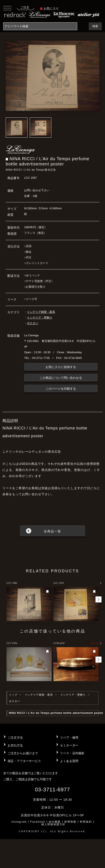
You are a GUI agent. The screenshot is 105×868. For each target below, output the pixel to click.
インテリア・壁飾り (40, 318)
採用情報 (70, 822)
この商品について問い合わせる (61, 378)
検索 (95, 26)
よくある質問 (69, 761)
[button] (98, 599)
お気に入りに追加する (61, 367)
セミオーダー (69, 745)
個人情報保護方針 (53, 824)
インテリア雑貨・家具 (41, 312)
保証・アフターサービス (24, 761)
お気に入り (49, 8)
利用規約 (86, 822)
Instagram (19, 822)
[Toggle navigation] (7, 8)
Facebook (38, 822)
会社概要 (55, 822)
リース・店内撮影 (72, 753)
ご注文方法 (15, 738)
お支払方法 (15, 745)
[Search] (40, 26)
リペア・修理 (69, 738)
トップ (13, 695)
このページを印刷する (61, 389)
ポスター (33, 323)
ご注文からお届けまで (23, 753)
